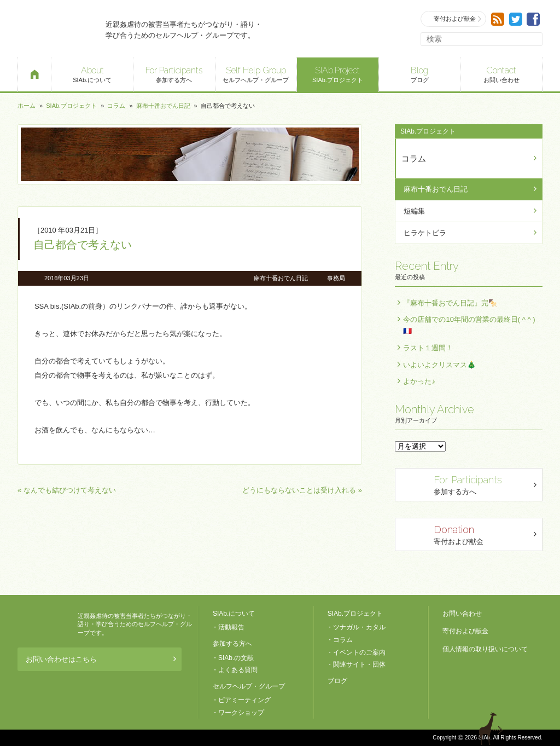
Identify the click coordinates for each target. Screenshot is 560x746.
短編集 (414, 211)
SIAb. (56, 29)
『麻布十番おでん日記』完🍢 (450, 303)
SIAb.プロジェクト (338, 74)
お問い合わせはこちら (101, 659)
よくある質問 (238, 670)
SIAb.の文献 (236, 658)
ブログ (420, 74)
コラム (116, 106)
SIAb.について (92, 74)
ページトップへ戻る (524, 728)
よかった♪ (419, 381)
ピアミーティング (244, 700)
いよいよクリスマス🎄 (439, 365)
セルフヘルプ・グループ (256, 74)
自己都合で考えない (83, 245)
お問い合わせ (501, 74)
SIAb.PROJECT (45, 624)
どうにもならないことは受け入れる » (302, 490)
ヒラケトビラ (425, 233)
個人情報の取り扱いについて (485, 649)
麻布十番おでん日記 (163, 106)
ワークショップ (241, 713)
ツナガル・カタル (359, 627)
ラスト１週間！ (428, 348)
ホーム (27, 106)
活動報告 (231, 627)
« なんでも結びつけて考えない (67, 490)
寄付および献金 (454, 19)
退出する (492, 728)
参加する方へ (174, 74)
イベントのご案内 (359, 652)
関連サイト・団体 (359, 664)
